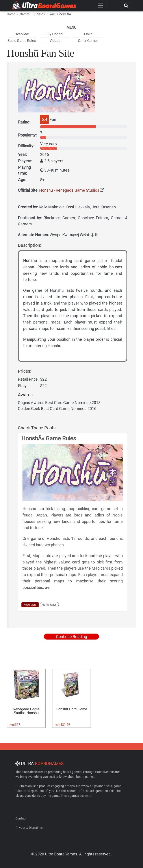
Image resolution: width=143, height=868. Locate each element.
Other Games (88, 41)
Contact (21, 818)
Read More (30, 605)
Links (88, 34)
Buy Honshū (55, 34)
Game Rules (49, 605)
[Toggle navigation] (100, 6)
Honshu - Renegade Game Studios (69, 190)
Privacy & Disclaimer (29, 828)
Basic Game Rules (22, 41)
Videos (55, 41)
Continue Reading (71, 637)
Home (11, 14)
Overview (22, 34)
